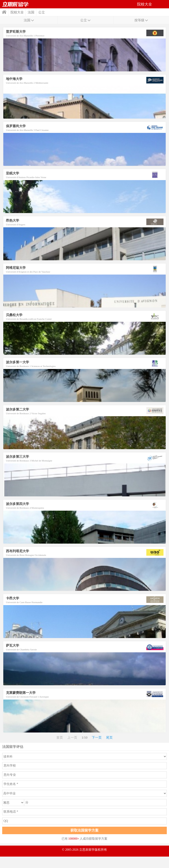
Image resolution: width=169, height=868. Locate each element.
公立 (42, 12)
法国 (31, 12)
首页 (15, 4)
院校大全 (17, 12)
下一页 (97, 738)
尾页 (109, 738)
